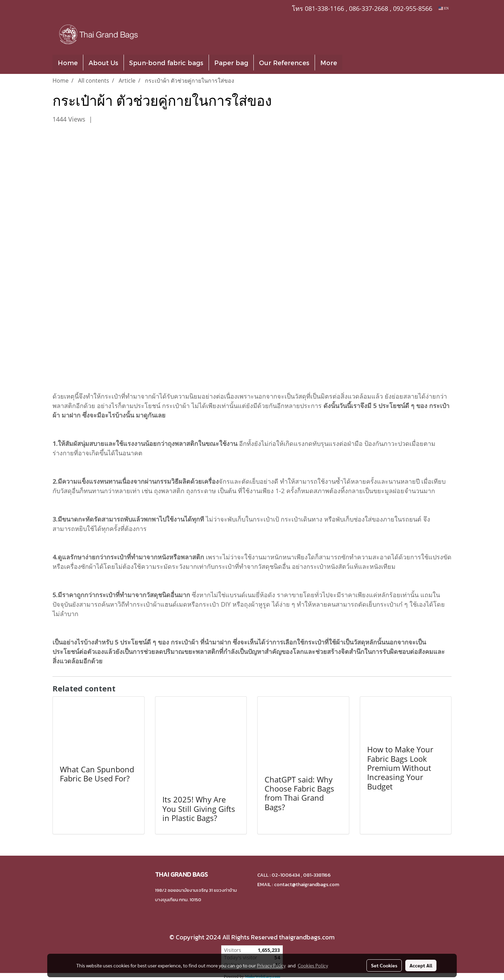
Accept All (421, 965)
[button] (353, 63)
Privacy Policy (271, 965)
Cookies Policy (313, 965)
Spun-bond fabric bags (166, 63)
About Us (103, 63)
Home (68, 63)
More (329, 63)
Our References (284, 63)
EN (444, 8)
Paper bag (231, 63)
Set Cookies (384, 965)
